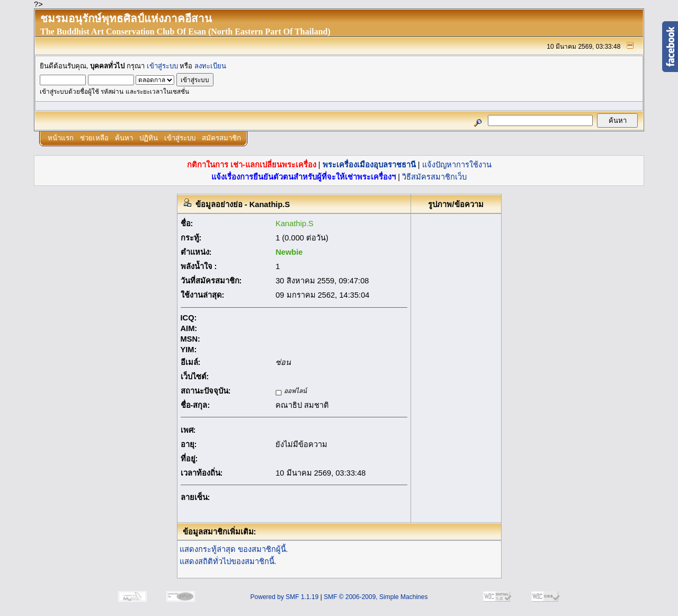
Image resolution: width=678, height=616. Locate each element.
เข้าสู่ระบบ (162, 66)
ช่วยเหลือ (94, 138)
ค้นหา (124, 138)
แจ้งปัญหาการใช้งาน (457, 165)
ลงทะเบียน (210, 66)
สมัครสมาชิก (221, 138)
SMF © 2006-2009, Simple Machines (376, 597)
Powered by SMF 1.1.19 (285, 597)
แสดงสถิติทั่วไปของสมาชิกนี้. (228, 561)
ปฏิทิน (149, 138)
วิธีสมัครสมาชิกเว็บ (434, 177)
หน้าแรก (61, 138)
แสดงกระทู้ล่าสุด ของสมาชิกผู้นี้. (234, 549)
